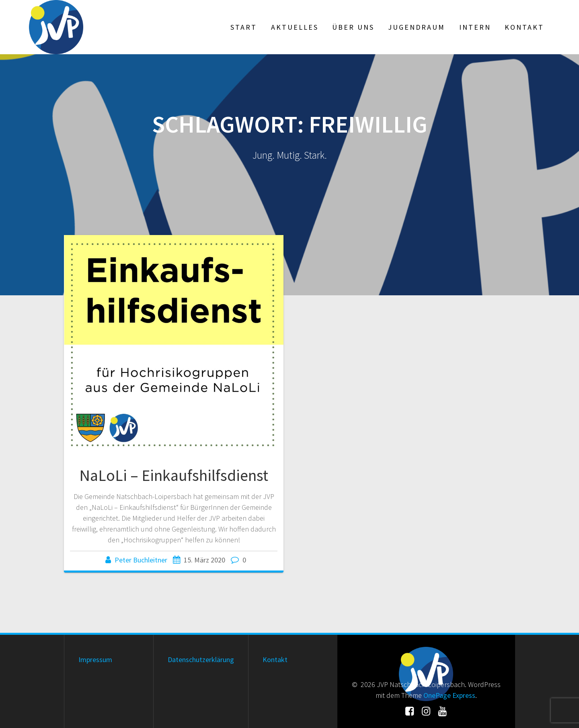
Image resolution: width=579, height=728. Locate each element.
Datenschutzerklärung (201, 659)
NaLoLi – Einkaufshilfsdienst (174, 475)
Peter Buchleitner (141, 560)
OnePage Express (449, 695)
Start (244, 27)
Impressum (95, 659)
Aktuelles (295, 27)
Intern (475, 27)
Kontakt (524, 27)
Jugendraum (417, 27)
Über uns (353, 27)
